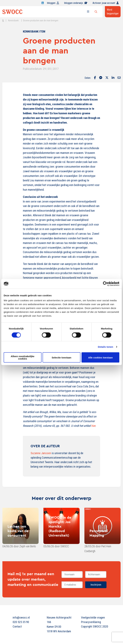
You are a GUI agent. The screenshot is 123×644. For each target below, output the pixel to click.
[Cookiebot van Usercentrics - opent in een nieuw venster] (105, 284)
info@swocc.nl (21, 618)
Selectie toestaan (62, 357)
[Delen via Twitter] (107, 78)
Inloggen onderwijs (76, 3)
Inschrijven (96, 585)
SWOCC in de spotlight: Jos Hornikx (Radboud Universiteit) (60, 526)
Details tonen (105, 347)
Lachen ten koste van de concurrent (18, 531)
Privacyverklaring (91, 622)
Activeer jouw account (106, 3)
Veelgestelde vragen (93, 618)
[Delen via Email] (119, 78)
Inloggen (53, 3)
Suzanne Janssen (41, 453)
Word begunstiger (113, 12)
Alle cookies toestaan (100, 357)
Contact (17, 626)
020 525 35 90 (21, 622)
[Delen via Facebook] (95, 78)
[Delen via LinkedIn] (113, 78)
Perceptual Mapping (99, 533)
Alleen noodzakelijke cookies (23, 357)
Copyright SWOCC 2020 (95, 626)
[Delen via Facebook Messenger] (101, 78)
